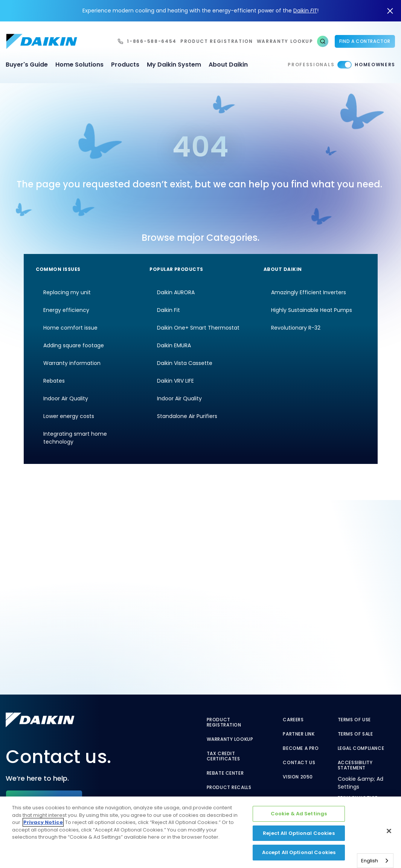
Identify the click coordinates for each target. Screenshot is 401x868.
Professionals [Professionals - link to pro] (311, 65)
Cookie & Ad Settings (299, 814)
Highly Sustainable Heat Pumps (312, 310)
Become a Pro (301, 748)
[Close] (389, 831)
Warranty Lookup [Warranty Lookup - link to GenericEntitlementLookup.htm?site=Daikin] (230, 739)
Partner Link (299, 734)
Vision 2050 (298, 777)
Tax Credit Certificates (223, 756)
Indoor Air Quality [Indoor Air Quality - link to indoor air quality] (179, 398)
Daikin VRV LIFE (175, 381)
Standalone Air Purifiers (187, 416)
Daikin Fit (168, 310)
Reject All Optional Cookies (299, 833)
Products (125, 65)
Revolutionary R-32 (296, 328)
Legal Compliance (361, 748)
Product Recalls (229, 787)
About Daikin (228, 65)
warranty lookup (285, 41)
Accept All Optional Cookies (299, 852)
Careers (293, 720)
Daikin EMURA (174, 345)
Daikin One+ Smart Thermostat (198, 328)
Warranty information (72, 363)
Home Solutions (79, 65)
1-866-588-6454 (152, 41)
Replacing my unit (67, 292)
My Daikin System (174, 65)
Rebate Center (225, 773)
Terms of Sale (355, 734)
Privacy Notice (43, 822)
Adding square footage (74, 345)
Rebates (54, 381)
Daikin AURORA (176, 292)
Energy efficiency (66, 310)
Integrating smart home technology (75, 438)
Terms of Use (354, 720)
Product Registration (217, 41)
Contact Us (299, 763)
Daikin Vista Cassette (185, 363)
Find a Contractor (365, 41)
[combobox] (375, 861)
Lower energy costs (69, 416)
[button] (323, 41)
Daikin (305, 11)
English (370, 861)
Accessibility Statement (355, 765)
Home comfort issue (70, 328)
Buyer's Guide (27, 65)
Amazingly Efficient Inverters (309, 292)
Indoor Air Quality (66, 398)
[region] (200, 832)
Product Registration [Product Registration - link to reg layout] (224, 722)
